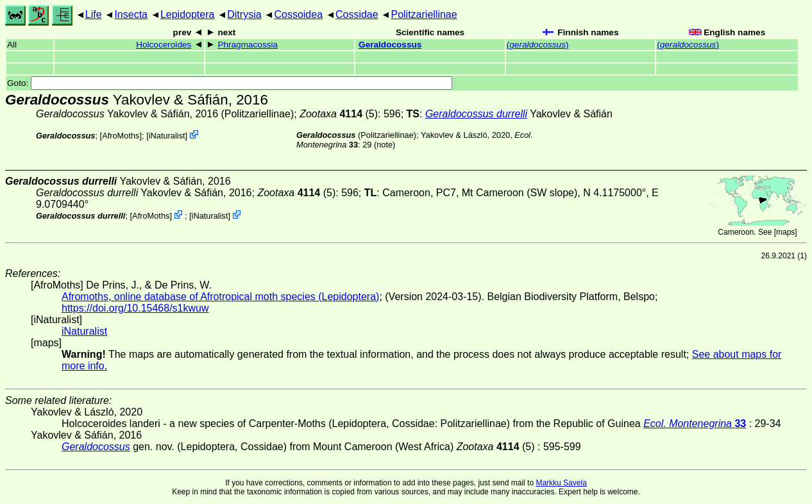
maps (785, 232)
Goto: (230, 83)
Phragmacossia (248, 45)
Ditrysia (244, 14)
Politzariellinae (424, 14)
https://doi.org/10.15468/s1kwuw (135, 308)
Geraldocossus (390, 45)
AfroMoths (121, 136)
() (538, 45)
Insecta (131, 14)
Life (94, 14)
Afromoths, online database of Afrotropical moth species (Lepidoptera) (220, 297)
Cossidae (357, 14)
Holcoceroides (164, 45)
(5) (339, 114)
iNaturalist (167, 136)
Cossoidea (298, 14)
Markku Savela (561, 483)
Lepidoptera (188, 14)
